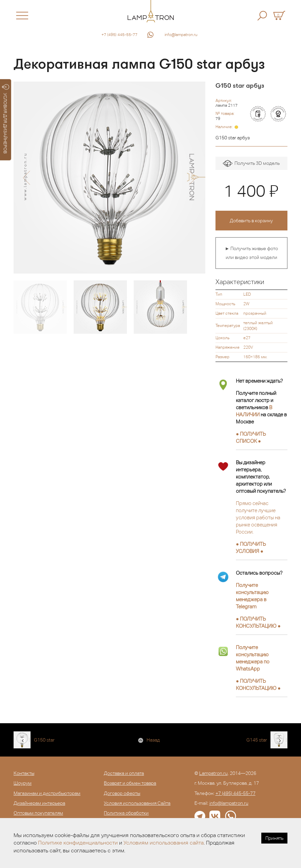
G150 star (44, 740)
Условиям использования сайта (164, 843)
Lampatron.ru (213, 773)
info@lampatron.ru (181, 35)
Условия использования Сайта (137, 803)
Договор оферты (122, 793)
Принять (274, 838)
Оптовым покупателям (38, 813)
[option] (109, 178)
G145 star (257, 740)
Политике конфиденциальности (78, 843)
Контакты (24, 773)
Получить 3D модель (251, 164)
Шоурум (23, 783)
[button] (26, 178)
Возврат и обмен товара (130, 783)
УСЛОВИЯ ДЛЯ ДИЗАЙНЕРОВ (6, 119)
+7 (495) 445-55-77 (119, 35)
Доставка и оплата (124, 773)
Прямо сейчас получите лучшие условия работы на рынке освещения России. (258, 517)
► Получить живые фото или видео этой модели (252, 253)
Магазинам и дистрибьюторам (47, 793)
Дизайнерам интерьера (39, 803)
